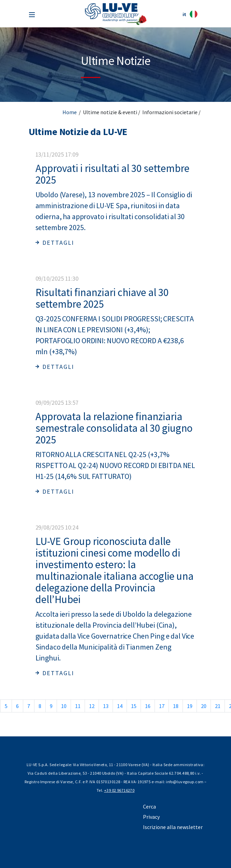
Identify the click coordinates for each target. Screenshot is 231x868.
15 (134, 706)
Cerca (149, 806)
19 (190, 706)
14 (120, 706)
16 (148, 706)
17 (162, 706)
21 (218, 706)
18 (176, 706)
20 (204, 706)
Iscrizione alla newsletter (173, 827)
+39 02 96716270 (119, 790)
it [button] (190, 14)
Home (70, 112)
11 (78, 706)
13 (106, 706)
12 (92, 706)
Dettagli (55, 243)
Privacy (151, 817)
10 (64, 706)
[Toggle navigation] (32, 14)
